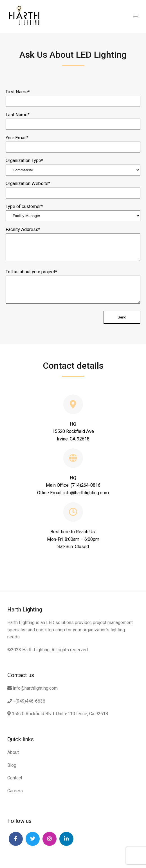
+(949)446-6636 (26, 701)
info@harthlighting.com (32, 688)
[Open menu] (135, 15)
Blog (12, 765)
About (13, 752)
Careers (15, 791)
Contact (15, 778)
